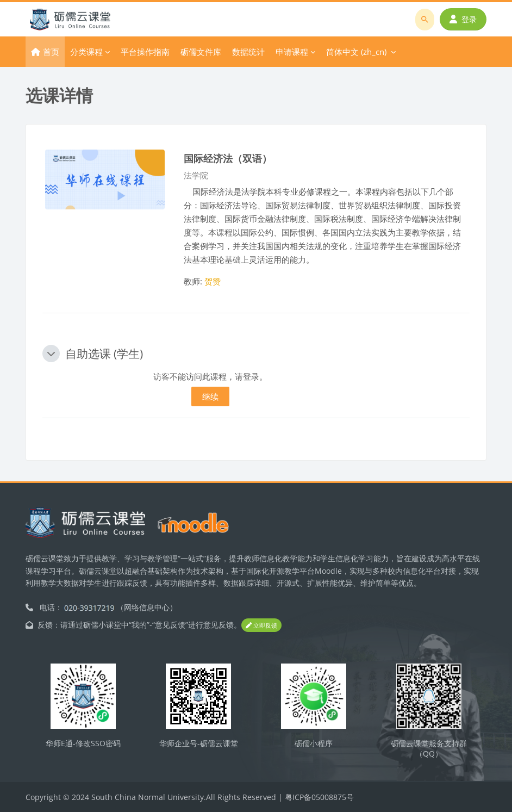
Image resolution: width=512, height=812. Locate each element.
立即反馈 (261, 625)
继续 (210, 396)
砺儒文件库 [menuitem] (201, 52)
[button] (51, 354)
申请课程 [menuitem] (292, 52)
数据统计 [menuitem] (248, 52)
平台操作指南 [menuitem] (145, 52)
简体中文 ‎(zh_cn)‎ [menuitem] (356, 52)
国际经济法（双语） (228, 158)
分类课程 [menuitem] (86, 52)
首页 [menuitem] (51, 52)
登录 (463, 19)
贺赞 (213, 281)
